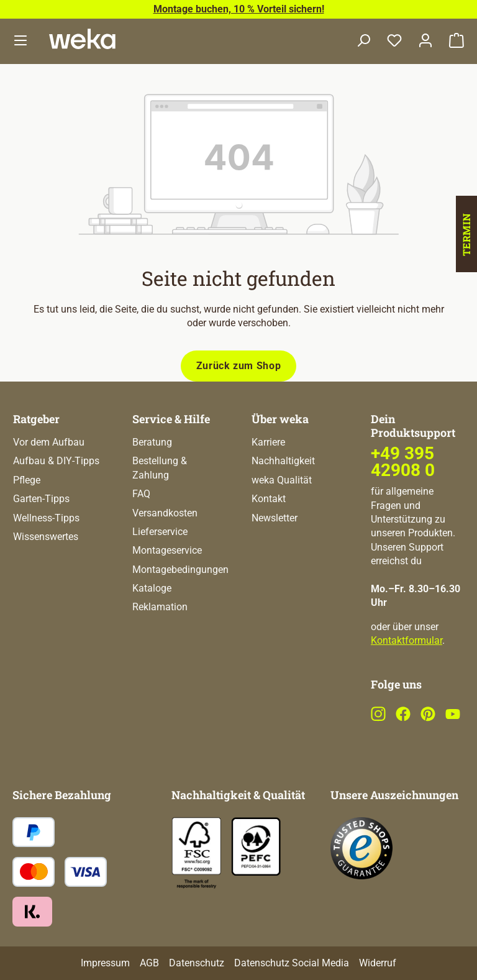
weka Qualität (282, 480)
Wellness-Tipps (46, 518)
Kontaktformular (407, 640)
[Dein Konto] (425, 41)
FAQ (141, 494)
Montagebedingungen (180, 570)
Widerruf (378, 963)
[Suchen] (363, 41)
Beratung (152, 442)
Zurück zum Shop (239, 366)
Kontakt (269, 499)
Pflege (27, 480)
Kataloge (152, 588)
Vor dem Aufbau (49, 442)
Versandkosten (165, 513)
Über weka (280, 419)
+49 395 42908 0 (403, 461)
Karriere (268, 442)
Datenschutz (197, 963)
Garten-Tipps (41, 499)
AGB (149, 963)
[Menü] (20, 41)
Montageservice (167, 550)
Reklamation (160, 607)
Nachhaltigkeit (283, 461)
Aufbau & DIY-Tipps (56, 461)
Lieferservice (160, 532)
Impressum (105, 963)
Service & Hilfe (171, 419)
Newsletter (275, 518)
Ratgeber (36, 419)
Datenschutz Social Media (292, 963)
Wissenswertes (46, 537)
